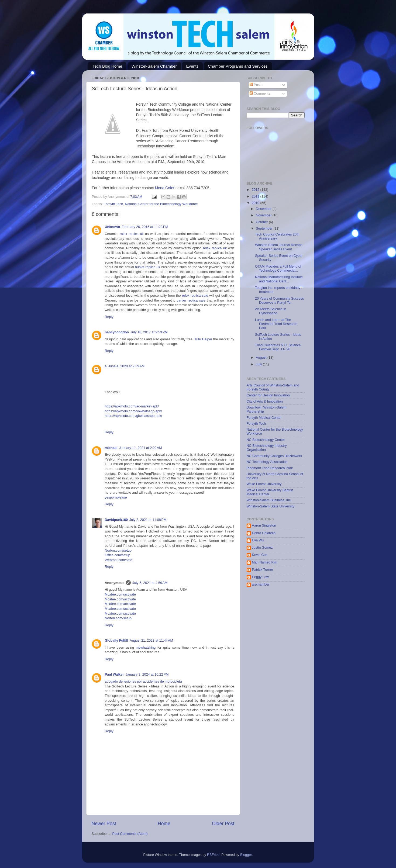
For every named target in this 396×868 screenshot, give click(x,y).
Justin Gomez (262, 548)
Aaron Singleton (264, 525)
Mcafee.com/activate (120, 594)
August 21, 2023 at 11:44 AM (151, 641)
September (265, 229)
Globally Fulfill (117, 641)
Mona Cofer (165, 188)
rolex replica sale (195, 296)
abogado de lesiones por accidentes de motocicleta (143, 682)
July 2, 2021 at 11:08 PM (148, 520)
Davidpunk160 (116, 520)
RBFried (213, 855)
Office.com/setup (118, 555)
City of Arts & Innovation (265, 402)
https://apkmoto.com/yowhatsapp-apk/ (133, 411)
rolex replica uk (132, 234)
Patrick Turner (263, 570)
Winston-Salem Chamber (154, 66)
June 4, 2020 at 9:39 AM (127, 366)
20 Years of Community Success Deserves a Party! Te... (279, 301)
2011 (256, 196)
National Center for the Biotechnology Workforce (161, 204)
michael (111, 448)
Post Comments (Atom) (130, 834)
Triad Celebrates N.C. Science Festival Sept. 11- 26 (278, 347)
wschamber (261, 585)
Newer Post (104, 824)
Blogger (246, 855)
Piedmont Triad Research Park (270, 468)
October (262, 222)
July (259, 364)
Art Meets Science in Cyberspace (271, 311)
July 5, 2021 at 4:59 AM (150, 583)
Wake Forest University (264, 484)
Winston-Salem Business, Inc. (269, 500)
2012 (256, 190)
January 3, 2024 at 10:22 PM (147, 675)
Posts (256, 85)
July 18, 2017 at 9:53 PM (149, 332)
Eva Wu (258, 540)
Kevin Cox (260, 555)
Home (164, 824)
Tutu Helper (203, 339)
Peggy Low (260, 577)
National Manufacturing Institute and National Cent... (279, 279)
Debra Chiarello (264, 533)
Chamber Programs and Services (238, 66)
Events (192, 66)
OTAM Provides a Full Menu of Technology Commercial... (278, 269)
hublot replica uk (148, 267)
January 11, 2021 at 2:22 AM (140, 448)
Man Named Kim (265, 562)
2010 (256, 203)
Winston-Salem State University (271, 506)
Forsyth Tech (113, 204)
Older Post (223, 824)
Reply (109, 317)
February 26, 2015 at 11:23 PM (145, 227)
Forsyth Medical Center (264, 418)
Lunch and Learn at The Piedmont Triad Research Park (276, 324)
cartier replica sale (191, 300)
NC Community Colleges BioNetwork (274, 456)
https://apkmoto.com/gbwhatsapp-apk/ (134, 416)
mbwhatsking (147, 648)
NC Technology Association (267, 462)
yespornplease (116, 497)
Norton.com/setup (118, 551)
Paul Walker (114, 675)
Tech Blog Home (107, 66)
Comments (260, 94)
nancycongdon (117, 332)
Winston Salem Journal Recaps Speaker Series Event (279, 247)
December (264, 209)
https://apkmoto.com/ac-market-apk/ (132, 406)
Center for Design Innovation (268, 395)
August (262, 358)
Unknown (113, 227)
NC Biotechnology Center (266, 440)
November (264, 215)
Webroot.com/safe (119, 560)
